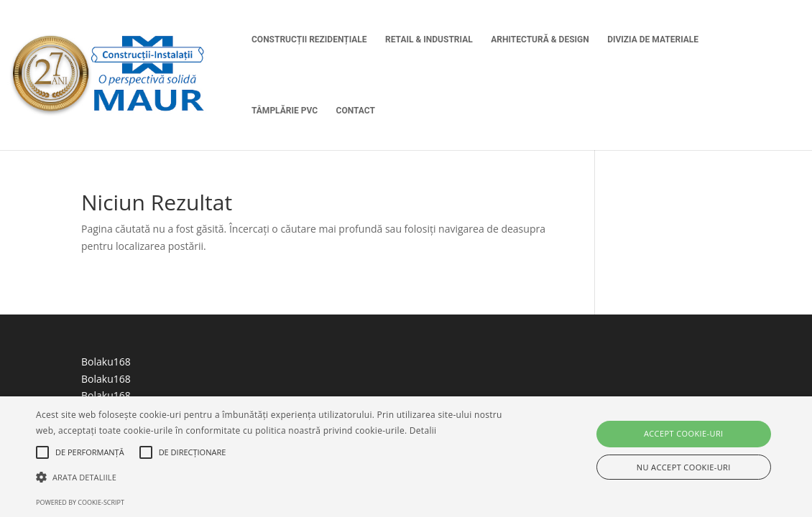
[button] (277, 478)
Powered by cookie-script (80, 502)
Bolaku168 (106, 362)
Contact (356, 111)
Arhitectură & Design (540, 39)
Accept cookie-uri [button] (684, 433)
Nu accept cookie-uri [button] (684, 467)
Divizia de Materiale (653, 39)
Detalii (423, 430)
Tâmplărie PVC (285, 111)
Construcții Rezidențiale (309, 39)
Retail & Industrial (429, 39)
